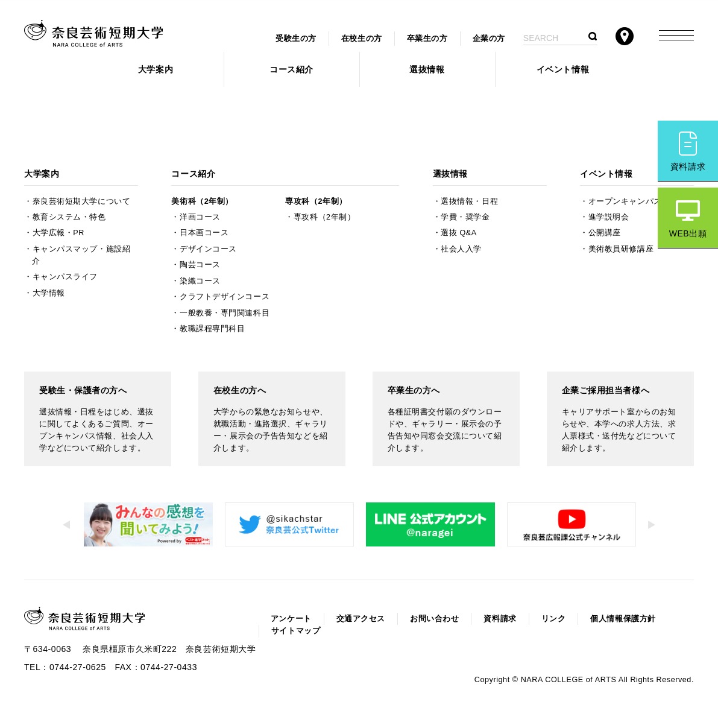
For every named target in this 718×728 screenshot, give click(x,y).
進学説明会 (609, 217)
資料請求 (688, 166)
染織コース (200, 281)
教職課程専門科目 (212, 329)
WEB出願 (688, 233)
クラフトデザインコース (225, 297)
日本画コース (204, 233)
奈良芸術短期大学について (82, 201)
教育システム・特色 (69, 217)
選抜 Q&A (458, 233)
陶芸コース (200, 265)
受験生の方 (296, 39)
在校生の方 (362, 39)
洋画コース (200, 217)
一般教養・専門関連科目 (225, 313)
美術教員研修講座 (621, 249)
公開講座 (605, 233)
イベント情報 (563, 69)
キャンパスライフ (65, 277)
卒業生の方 (427, 39)
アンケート (291, 619)
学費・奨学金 (465, 217)
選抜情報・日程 (469, 201)
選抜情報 (427, 69)
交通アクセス (361, 619)
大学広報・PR (58, 233)
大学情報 (49, 293)
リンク (554, 619)
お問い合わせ (434, 619)
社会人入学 (461, 249)
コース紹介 (291, 69)
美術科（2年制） (202, 201)
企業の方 (489, 39)
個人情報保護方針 (623, 619)
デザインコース (208, 249)
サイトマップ (296, 631)
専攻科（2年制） (316, 201)
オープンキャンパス (625, 201)
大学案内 (156, 69)
